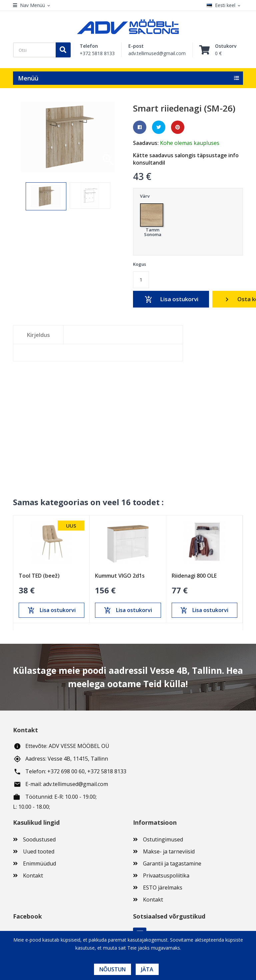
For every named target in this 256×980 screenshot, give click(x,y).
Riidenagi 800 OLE (194, 576)
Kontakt (33, 875)
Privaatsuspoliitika (166, 875)
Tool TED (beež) (39, 576)
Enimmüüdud (39, 863)
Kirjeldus (38, 335)
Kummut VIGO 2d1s (120, 576)
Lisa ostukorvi (171, 300)
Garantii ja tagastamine (172, 863)
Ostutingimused (163, 839)
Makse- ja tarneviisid (169, 851)
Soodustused (39, 839)
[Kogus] (141, 280)
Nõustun (112, 969)
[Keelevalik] (225, 6)
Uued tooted (39, 851)
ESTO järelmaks (163, 888)
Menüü (28, 78)
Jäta (147, 969)
